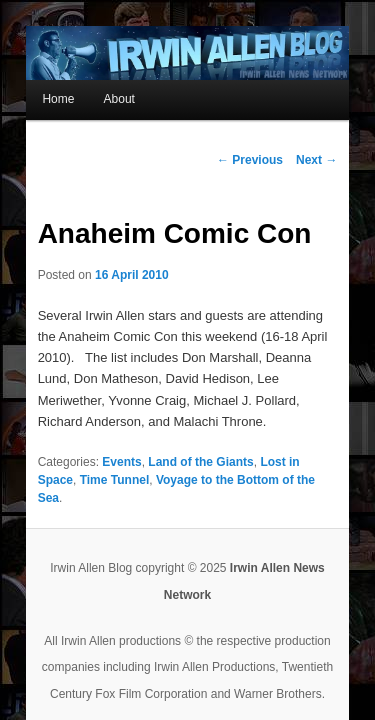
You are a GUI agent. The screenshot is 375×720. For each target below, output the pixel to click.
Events (97, 424)
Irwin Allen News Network (278, 512)
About (94, 82)
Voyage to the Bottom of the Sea (151, 442)
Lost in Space (275, 424)
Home (34, 82)
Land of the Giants (176, 424)
